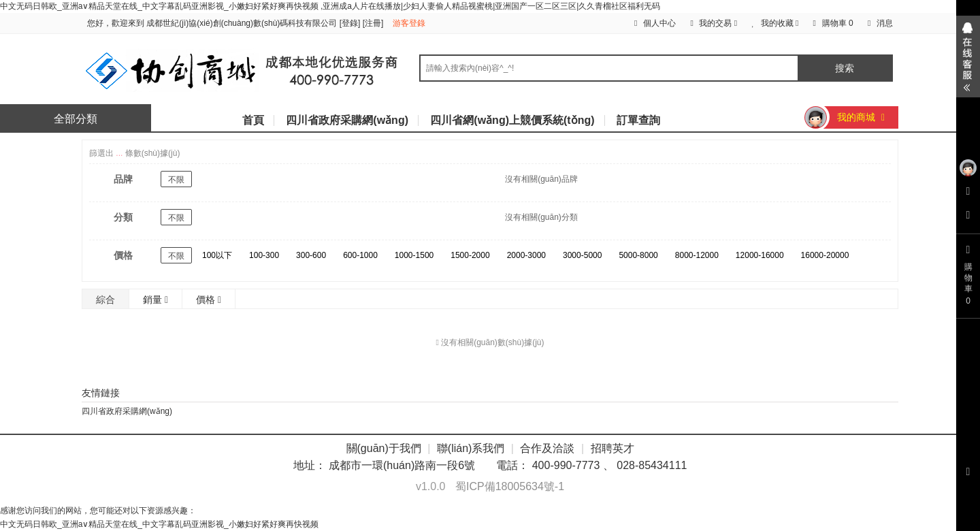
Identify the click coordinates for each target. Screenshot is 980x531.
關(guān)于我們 (384, 448)
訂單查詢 (638, 120)
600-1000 (360, 255)
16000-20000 (825, 255)
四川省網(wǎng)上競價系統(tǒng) (512, 120)
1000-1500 (414, 255)
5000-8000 (638, 255)
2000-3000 (526, 255)
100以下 (217, 255)
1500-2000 (470, 255)
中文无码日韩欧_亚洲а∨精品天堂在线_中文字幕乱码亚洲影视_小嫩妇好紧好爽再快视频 (159, 524)
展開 (968, 57)
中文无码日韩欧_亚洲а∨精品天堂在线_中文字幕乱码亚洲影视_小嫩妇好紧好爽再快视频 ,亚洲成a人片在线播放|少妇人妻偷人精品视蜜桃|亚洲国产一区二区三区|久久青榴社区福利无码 (330, 6)
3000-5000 (582, 255)
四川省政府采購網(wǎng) (347, 120)
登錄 (350, 23)
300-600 (311, 255)
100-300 (264, 255)
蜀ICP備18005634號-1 (510, 486)
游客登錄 (409, 23)
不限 (176, 180)
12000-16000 (760, 255)
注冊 (373, 23)
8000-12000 (697, 255)
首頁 (253, 120)
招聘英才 (612, 448)
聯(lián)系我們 (471, 448)
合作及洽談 (547, 448)
